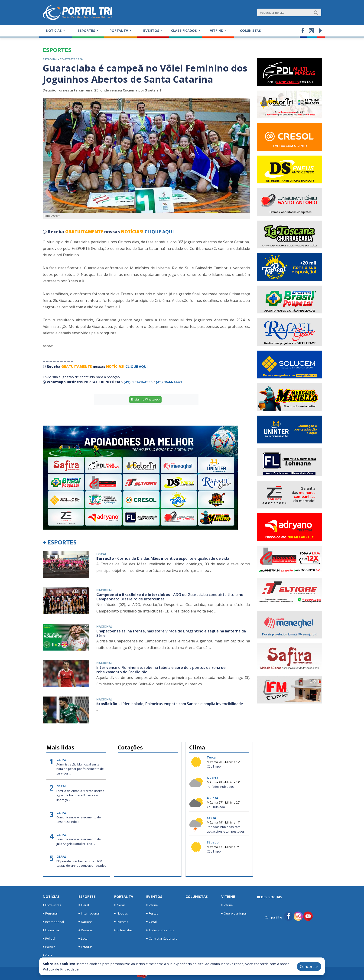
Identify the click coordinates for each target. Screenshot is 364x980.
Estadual (86, 947)
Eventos (121, 922)
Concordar (309, 967)
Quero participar (234, 913)
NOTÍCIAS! (132, 232)
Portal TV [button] (119, 31)
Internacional (53, 922)
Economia (51, 930)
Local (83, 938)
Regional (50, 913)
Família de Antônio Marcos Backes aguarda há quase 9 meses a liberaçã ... (80, 795)
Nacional (86, 922)
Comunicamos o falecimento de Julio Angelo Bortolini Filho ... (79, 841)
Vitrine (152, 905)
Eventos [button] (152, 31)
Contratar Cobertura (162, 938)
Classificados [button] (184, 31)
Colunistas (250, 31)
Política (49, 947)
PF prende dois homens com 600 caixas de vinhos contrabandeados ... (81, 866)
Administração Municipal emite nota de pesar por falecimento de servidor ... (80, 769)
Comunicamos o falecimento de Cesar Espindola (79, 820)
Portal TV (124, 896)
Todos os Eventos (160, 930)
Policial (49, 938)
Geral (48, 955)
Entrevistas (52, 905)
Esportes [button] (87, 31)
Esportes (87, 896)
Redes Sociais (270, 897)
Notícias (51, 896)
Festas (152, 913)
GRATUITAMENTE (85, 232)
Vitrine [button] (217, 31)
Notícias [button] (54, 31)
